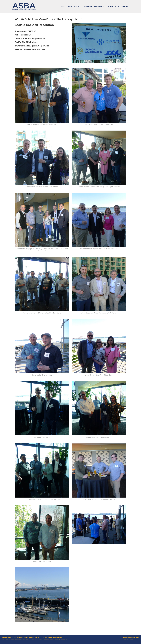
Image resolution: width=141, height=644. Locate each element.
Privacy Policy (128, 639)
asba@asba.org (61, 639)
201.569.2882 (50, 639)
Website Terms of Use (131, 637)
